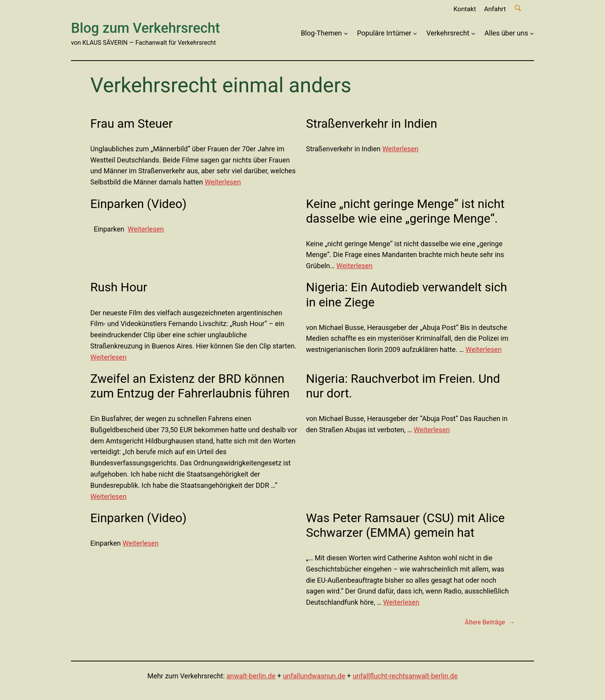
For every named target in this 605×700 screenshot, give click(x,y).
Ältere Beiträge (490, 622)
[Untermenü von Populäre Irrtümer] (415, 33)
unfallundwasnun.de (314, 676)
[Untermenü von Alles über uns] (532, 33)
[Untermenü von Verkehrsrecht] (473, 33)
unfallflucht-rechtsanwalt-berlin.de (405, 676)
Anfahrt (495, 9)
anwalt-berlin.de (251, 676)
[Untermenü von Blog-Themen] (346, 33)
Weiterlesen (223, 182)
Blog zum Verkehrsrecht (145, 28)
